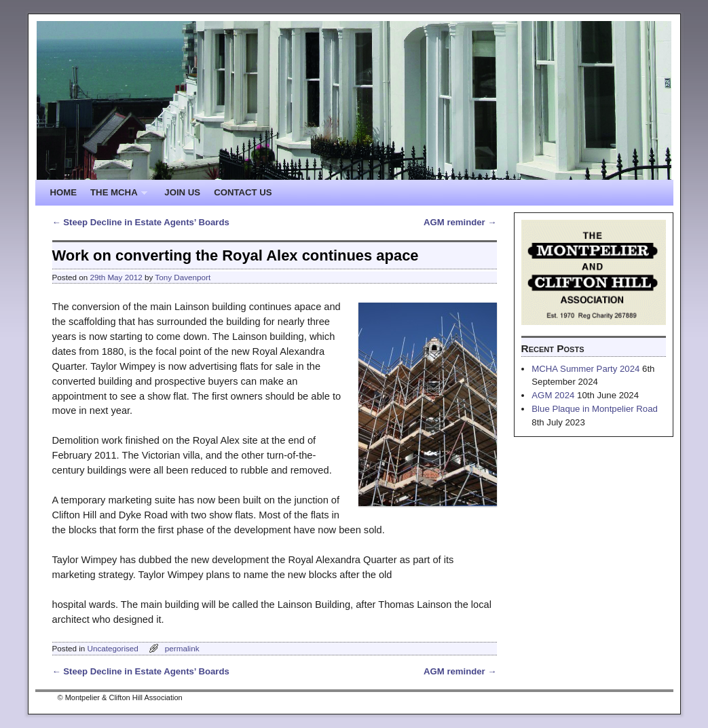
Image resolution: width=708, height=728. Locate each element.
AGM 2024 (553, 395)
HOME (64, 192)
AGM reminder (460, 222)
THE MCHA (115, 196)
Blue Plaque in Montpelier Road (594, 409)
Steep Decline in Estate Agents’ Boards (141, 222)
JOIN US (182, 192)
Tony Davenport (183, 277)
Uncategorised (112, 648)
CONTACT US (243, 192)
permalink (182, 648)
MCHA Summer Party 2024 (585, 369)
